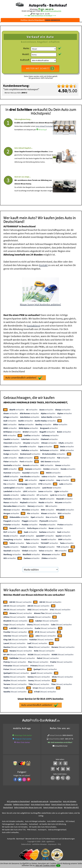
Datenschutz (26, 843)
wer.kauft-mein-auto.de (40, 800)
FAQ (59, 843)
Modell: (26, 54)
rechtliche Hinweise (39, 843)
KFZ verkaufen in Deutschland (18, 800)
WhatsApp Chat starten (23, 734)
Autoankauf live (56, 800)
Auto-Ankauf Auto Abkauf (40, 803)
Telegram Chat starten (23, 738)
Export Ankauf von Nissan (53, 806)
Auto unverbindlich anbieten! (24, 377)
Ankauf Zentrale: (56, 734)
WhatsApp (42, 137)
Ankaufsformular (61, 745)
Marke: (26, 48)
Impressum (52, 843)
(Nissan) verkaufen (20, 601)
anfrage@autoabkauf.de (52, 11)
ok (58, 866)
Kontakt (43, 264)
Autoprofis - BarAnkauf (48, 5)
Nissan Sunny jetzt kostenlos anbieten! (40, 303)
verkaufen (17, 409)
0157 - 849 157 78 (47, 9)
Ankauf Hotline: (54, 738)
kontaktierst (34, 325)
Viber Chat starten (23, 741)
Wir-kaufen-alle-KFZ (71, 806)
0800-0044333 (68, 734)
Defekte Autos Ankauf (21, 803)
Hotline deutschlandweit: (40, 20)
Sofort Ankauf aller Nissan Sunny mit (28, 806)
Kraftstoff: (25, 60)
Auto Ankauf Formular (44, 134)
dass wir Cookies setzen (46, 865)
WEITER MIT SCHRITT (40, 68)
